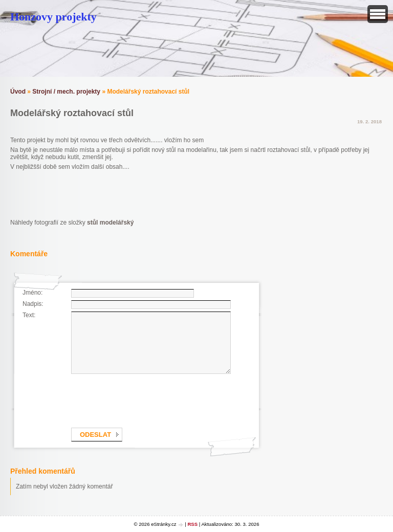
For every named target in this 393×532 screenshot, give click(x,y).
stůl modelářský (110, 223)
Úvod (18, 92)
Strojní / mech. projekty (66, 92)
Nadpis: (33, 304)
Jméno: (32, 293)
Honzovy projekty (53, 17)
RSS (192, 524)
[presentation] (149, 399)
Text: (29, 315)
